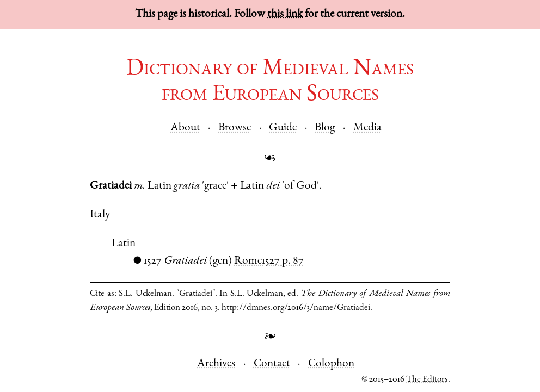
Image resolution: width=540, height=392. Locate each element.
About (185, 128)
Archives (216, 364)
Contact (272, 364)
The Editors (427, 380)
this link (285, 14)
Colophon (331, 364)
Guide (283, 128)
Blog (325, 128)
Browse (235, 128)
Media (367, 128)
